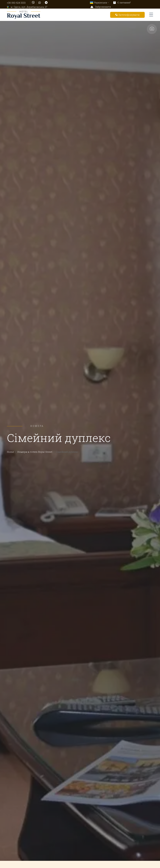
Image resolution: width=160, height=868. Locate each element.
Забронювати (101, 7)
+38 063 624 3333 (16, 3)
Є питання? (122, 3)
